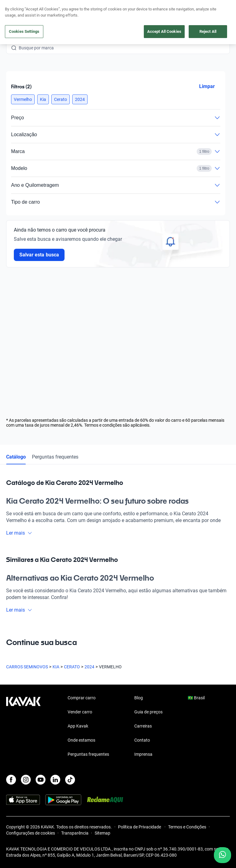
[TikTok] (70, 780)
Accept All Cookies (164, 31)
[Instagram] (26, 780)
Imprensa (143, 754)
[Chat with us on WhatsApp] (222, 855)
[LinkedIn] (55, 780)
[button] (23, 99)
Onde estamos (81, 740)
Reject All (208, 31)
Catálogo (16, 457)
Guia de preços (148, 712)
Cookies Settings (24, 31)
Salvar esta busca (39, 255)
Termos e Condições (187, 827)
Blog (139, 698)
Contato (142, 740)
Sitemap (102, 833)
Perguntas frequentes (55, 457)
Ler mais (19, 533)
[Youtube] (41, 780)
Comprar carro (82, 698)
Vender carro (80, 712)
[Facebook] (11, 780)
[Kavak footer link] (23, 727)
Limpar (207, 86)
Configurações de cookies (31, 833)
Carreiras (143, 726)
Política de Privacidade (140, 827)
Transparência (75, 833)
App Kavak (78, 726)
